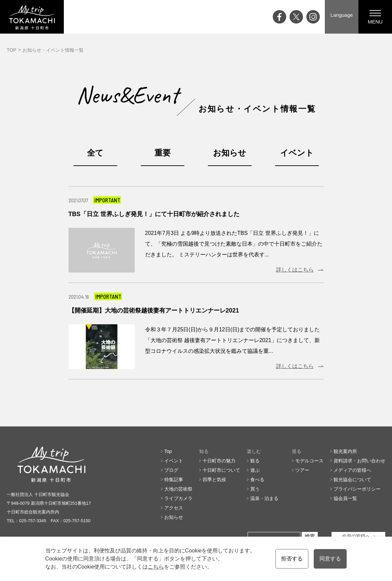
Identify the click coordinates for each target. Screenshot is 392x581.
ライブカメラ (178, 498)
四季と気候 (214, 480)
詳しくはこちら (295, 270)
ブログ (171, 470)
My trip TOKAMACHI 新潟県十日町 (32, 17)
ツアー (302, 470)
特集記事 (174, 480)
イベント (297, 153)
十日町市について (221, 470)
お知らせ (230, 153)
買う (255, 489)
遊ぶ (255, 470)
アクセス (174, 508)
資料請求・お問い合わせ (359, 461)
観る (255, 461)
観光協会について (352, 480)
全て (95, 153)
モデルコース (309, 461)
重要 (163, 153)
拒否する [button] (292, 559)
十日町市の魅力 (219, 461)
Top (168, 451)
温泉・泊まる (264, 498)
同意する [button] (330, 559)
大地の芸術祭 (178, 489)
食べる (257, 480)
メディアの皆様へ (352, 470)
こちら (156, 567)
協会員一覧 (345, 498)
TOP (12, 50)
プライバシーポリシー (357, 489)
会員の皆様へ (356, 536)
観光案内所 (345, 451)
